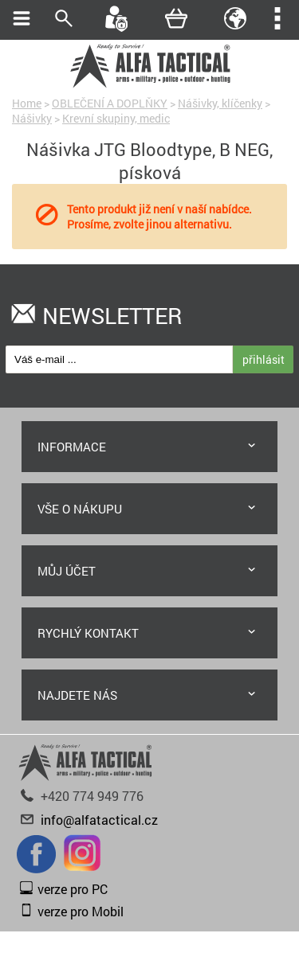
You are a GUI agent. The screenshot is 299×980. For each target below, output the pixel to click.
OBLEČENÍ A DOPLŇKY (110, 103)
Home (27, 103)
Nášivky (32, 118)
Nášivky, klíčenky (220, 103)
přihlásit (264, 359)
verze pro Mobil (81, 911)
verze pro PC (73, 889)
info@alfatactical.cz (99, 820)
